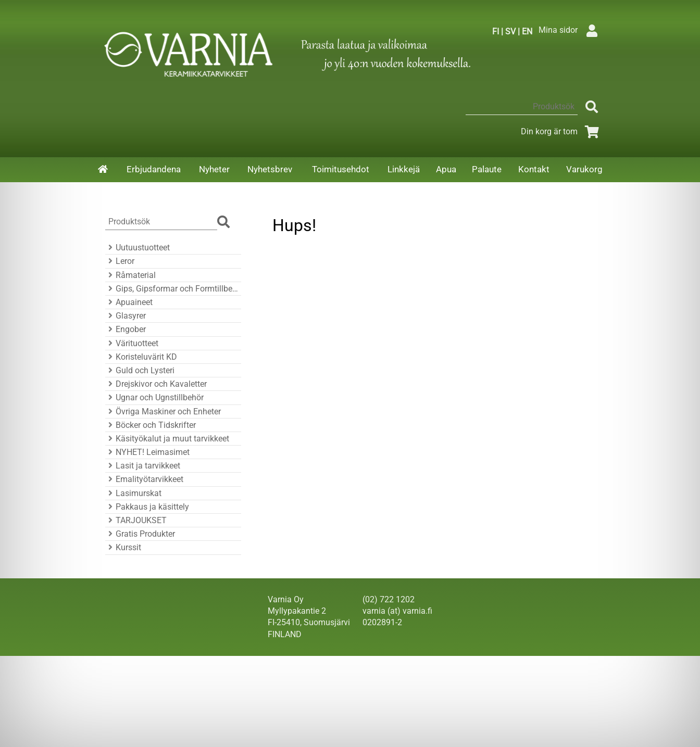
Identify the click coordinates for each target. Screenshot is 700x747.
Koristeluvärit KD (141, 357)
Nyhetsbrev (270, 169)
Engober (126, 329)
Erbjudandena (154, 169)
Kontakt (534, 169)
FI (496, 31)
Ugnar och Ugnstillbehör (154, 397)
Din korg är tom (562, 131)
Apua (446, 169)
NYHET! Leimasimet (147, 452)
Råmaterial (130, 275)
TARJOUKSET (136, 520)
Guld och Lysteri (140, 370)
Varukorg (584, 169)
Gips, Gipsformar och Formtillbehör (172, 289)
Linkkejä (404, 169)
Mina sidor (571, 30)
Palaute (487, 169)
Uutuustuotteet (137, 248)
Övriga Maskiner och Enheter (163, 412)
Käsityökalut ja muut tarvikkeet (167, 439)
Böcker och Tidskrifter (151, 425)
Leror (120, 261)
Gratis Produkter (140, 534)
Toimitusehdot (341, 169)
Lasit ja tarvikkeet (143, 466)
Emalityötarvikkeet (144, 479)
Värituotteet (132, 343)
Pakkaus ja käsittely (147, 507)
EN (527, 31)
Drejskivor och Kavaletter (156, 384)
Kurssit (123, 547)
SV (510, 31)
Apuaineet (129, 302)
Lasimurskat (133, 493)
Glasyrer (126, 316)
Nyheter (214, 169)
